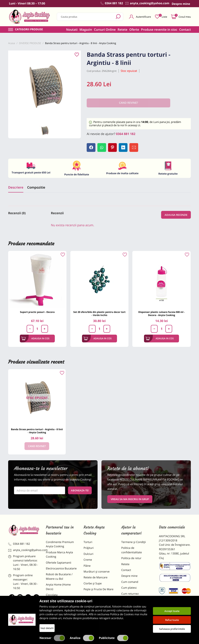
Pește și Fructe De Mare (99, 589)
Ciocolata (52, 595)
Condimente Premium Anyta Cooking (60, 544)
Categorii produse (29, 30)
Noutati (72, 30)
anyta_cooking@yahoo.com (24, 550)
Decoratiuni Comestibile (61, 621)
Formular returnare (134, 600)
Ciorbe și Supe (93, 584)
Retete (122, 30)
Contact (185, 30)
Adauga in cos (35, 339)
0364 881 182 (126, 134)
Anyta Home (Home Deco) (58, 587)
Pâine (87, 566)
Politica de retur (131, 558)
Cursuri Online (105, 30)
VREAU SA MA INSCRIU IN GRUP (130, 499)
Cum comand (130, 582)
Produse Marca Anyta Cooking (59, 555)
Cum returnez (130, 594)
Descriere (16, 187)
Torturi (88, 542)
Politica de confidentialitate (132, 550)
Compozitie (36, 187)
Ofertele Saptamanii (58, 563)
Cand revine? (37, 446)
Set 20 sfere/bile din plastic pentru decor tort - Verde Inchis (99, 314)
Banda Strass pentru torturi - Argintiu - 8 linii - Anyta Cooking (37, 431)
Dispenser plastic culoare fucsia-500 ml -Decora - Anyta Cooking (162, 314)
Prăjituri (89, 548)
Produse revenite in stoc (159, 30)
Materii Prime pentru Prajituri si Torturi (59, 603)
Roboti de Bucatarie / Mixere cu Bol (59, 577)
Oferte (134, 30)
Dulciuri (88, 554)
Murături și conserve (97, 572)
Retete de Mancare (96, 577)
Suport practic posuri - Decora (37, 312)
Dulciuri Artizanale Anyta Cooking (61, 613)
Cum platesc (129, 588)
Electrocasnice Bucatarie (61, 569)
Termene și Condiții (134, 542)
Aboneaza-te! (80, 490)
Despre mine (129, 576)
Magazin (86, 30)
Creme (88, 560)
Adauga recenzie (176, 215)
